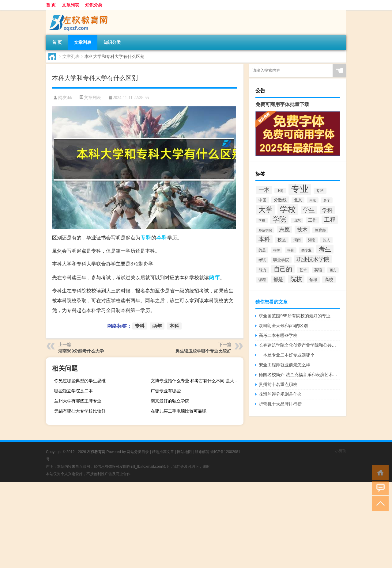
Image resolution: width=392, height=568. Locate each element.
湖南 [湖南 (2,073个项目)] (312, 240)
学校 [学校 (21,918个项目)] (288, 209)
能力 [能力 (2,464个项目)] (262, 270)
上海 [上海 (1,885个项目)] (280, 191)
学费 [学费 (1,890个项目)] (262, 220)
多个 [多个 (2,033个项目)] (327, 200)
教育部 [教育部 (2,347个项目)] (320, 230)
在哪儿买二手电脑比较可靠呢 (179, 411)
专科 (146, 238)
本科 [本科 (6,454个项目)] (264, 239)
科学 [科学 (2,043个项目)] (277, 250)
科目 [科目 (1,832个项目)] (291, 250)
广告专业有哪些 (166, 391)
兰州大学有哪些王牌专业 (78, 401)
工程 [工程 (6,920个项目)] (330, 220)
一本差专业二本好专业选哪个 (287, 355)
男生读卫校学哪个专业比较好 (203, 351)
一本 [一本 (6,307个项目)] (264, 190)
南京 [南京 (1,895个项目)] (313, 200)
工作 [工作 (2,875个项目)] (312, 220)
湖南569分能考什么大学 (81, 351)
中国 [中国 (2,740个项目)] (262, 200)
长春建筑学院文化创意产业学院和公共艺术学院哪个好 (299, 345)
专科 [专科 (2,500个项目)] (320, 191)
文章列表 (70, 5)
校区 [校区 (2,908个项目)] (282, 240)
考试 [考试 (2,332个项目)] (262, 260)
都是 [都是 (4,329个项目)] (278, 279)
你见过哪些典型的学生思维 (80, 381)
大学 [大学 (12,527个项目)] (266, 210)
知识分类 (94, 5)
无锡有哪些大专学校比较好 (80, 411)
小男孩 (341, 451)
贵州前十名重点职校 (278, 384)
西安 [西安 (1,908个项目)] (333, 270)
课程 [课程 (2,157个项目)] (262, 280)
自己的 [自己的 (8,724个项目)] (283, 269)
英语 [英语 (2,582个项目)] (318, 270)
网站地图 (184, 452)
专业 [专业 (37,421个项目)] (300, 189)
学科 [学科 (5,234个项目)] (327, 210)
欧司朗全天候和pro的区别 (283, 326)
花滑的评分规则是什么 (280, 394)
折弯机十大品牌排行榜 (280, 404)
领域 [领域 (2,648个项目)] (313, 280)
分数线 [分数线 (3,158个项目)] (280, 200)
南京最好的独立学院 (170, 401)
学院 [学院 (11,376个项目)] (279, 219)
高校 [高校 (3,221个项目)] (329, 280)
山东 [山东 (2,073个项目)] (297, 220)
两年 (214, 277)
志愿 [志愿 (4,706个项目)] (285, 230)
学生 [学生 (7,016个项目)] (309, 210)
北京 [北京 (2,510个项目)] (298, 200)
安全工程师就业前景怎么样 (285, 365)
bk (70, 98)
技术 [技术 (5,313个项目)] (302, 230)
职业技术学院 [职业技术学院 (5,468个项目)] (313, 259)
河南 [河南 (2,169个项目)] (297, 240)
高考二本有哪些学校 (278, 335)
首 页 (51, 5)
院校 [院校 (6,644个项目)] (296, 279)
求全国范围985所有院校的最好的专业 (294, 316)
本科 (162, 238)
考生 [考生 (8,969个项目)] (325, 249)
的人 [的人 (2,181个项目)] (326, 240)
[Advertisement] (184, 525)
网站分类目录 (138, 452)
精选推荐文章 (163, 452)
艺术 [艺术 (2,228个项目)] (303, 270)
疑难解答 (202, 452)
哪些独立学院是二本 (73, 391)
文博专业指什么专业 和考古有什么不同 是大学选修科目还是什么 (196, 381)
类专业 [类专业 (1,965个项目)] (306, 250)
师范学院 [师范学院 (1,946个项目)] (265, 230)
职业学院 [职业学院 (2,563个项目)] (281, 260)
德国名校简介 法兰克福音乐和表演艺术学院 (299, 375)
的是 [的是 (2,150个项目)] (262, 250)
